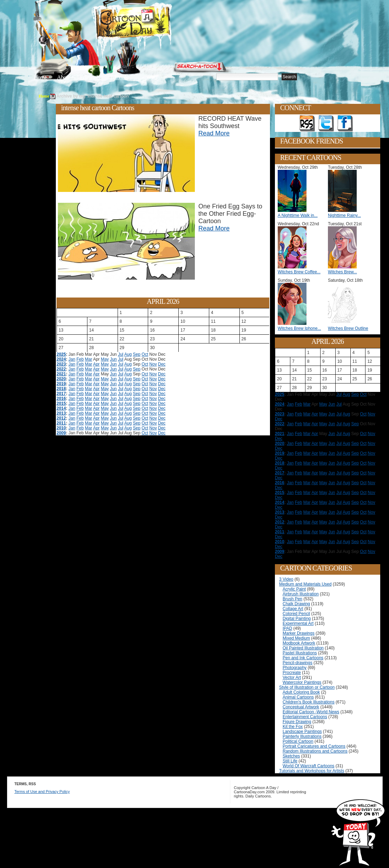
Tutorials (119, 77)
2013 (61, 413)
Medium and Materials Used (305, 584)
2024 (61, 359)
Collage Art (293, 609)
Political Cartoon (298, 741)
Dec (162, 364)
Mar (89, 359)
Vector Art (292, 677)
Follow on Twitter (326, 123)
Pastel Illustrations (300, 653)
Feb (80, 359)
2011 (61, 423)
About (64, 77)
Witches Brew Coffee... (299, 272)
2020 (61, 379)
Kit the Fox (293, 727)
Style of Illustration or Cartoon (307, 687)
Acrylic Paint (294, 589)
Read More (214, 133)
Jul (121, 354)
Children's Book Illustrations (309, 702)
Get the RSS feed (307, 123)
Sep (137, 354)
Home (40, 77)
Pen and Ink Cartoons (303, 658)
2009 (61, 433)
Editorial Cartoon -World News (311, 712)
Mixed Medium (296, 638)
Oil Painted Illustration (303, 648)
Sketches (291, 756)
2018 (61, 389)
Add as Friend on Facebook (345, 123)
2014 (61, 408)
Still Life (290, 761)
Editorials (90, 77)
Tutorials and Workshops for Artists (312, 771)
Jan (72, 359)
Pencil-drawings (298, 663)
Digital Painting (297, 619)
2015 (61, 403)
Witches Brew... (342, 272)
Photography (295, 668)
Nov (153, 364)
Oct (145, 354)
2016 (61, 399)
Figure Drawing (297, 722)
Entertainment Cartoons (305, 717)
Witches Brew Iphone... (299, 328)
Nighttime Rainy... (344, 215)
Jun (113, 359)
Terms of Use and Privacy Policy (42, 792)
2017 (61, 394)
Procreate (292, 673)
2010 (61, 428)
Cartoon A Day (150, 23)
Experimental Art (298, 623)
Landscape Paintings (302, 732)
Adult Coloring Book (301, 692)
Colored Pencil (296, 614)
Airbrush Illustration (301, 594)
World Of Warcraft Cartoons (308, 766)
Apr (96, 364)
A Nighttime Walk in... (298, 215)
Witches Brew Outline (348, 328)
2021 (61, 374)
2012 (61, 418)
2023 (61, 364)
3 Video (286, 579)
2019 (61, 384)
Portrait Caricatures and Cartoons (314, 746)
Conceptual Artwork (301, 707)
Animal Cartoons (298, 697)
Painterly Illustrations (302, 736)
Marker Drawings (299, 633)
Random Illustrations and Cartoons (315, 751)
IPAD (287, 628)
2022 (61, 369)
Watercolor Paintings (302, 682)
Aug (128, 354)
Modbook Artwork (299, 643)
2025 (61, 354)
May (105, 359)
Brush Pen (292, 599)
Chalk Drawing (296, 604)
